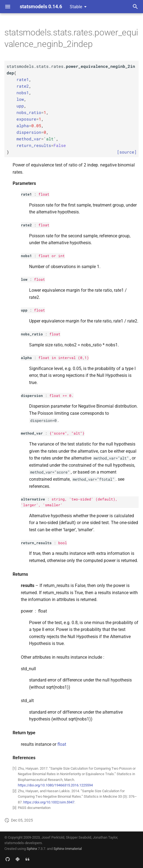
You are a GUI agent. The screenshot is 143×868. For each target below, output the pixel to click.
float (44, 194)
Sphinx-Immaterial (68, 849)
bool (63, 543)
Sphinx (32, 849)
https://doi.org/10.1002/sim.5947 (49, 802)
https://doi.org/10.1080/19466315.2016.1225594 (55, 785)
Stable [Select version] (76, 7)
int (61, 256)
